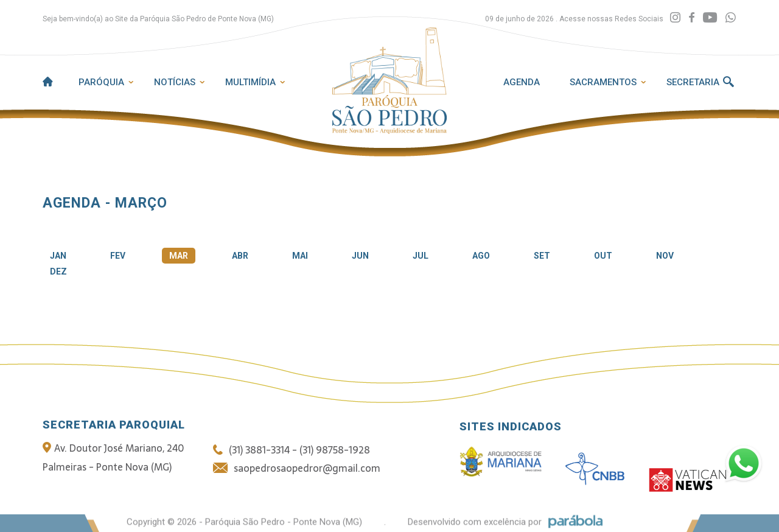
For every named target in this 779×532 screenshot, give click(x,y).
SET (542, 256)
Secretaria (693, 82)
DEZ (58, 271)
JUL (421, 256)
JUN (360, 256)
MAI (300, 256)
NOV (665, 256)
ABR (240, 256)
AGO (481, 256)
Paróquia (101, 82)
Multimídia (250, 82)
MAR (179, 256)
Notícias (175, 82)
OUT (603, 256)
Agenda (522, 82)
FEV (118, 256)
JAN (58, 256)
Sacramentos (603, 82)
